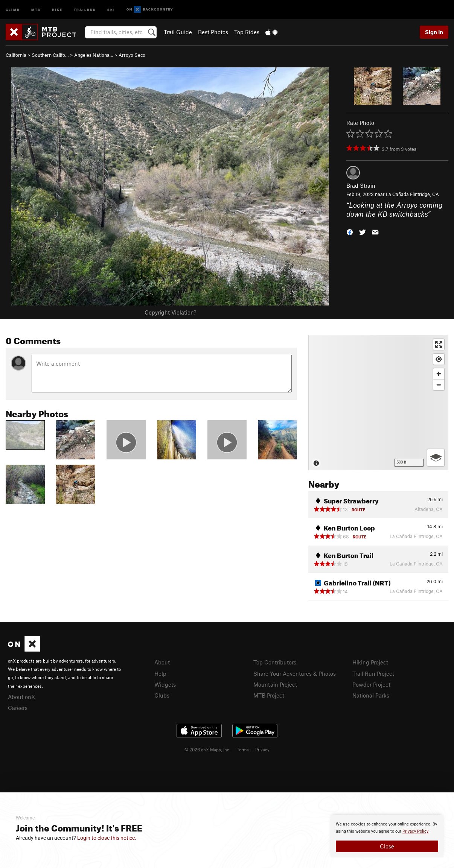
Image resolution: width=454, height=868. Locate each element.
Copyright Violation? (170, 312)
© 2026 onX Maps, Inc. (207, 749)
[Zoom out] (439, 385)
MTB (36, 9)
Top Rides (247, 32)
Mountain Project (275, 684)
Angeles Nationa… (94, 55)
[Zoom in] (439, 374)
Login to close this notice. (107, 838)
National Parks (371, 695)
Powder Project (371, 684)
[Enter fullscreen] (439, 344)
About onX (21, 697)
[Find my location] (439, 359)
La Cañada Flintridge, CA (412, 194)
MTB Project (269, 695)
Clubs (162, 695)
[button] (350, 232)
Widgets (165, 684)
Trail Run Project (373, 673)
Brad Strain (361, 185)
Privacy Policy (415, 831)
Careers (18, 708)
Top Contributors (275, 662)
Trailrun (85, 9)
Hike (57, 9)
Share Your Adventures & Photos (295, 673)
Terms (243, 749)
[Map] (378, 403)
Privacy (262, 749)
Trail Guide (178, 32)
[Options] (436, 458)
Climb (13, 9)
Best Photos (213, 32)
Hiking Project (370, 662)
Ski (111, 9)
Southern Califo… (50, 55)
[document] (387, 836)
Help (160, 673)
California (16, 55)
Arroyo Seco (132, 55)
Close (387, 846)
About (162, 662)
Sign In (434, 32)
